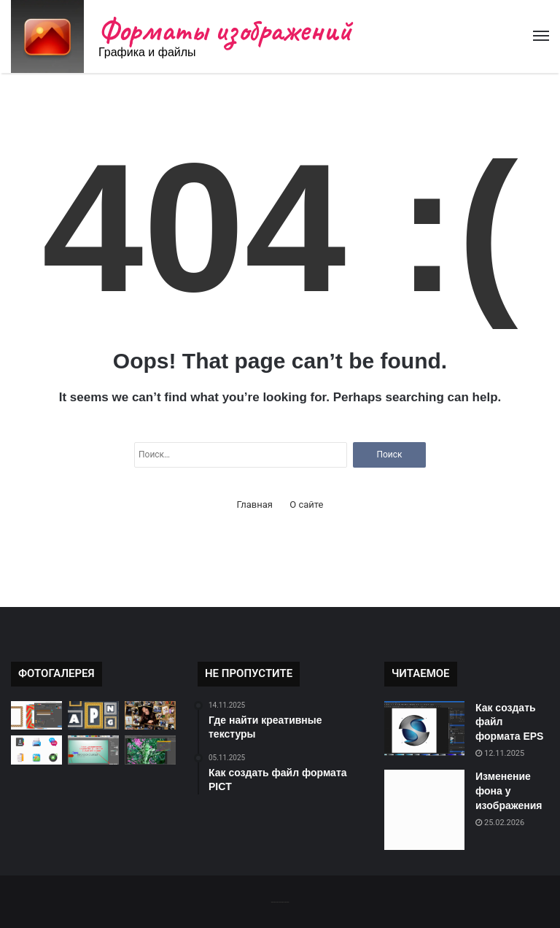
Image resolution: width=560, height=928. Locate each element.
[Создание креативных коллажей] (150, 715)
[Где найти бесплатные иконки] (36, 750)
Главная (255, 504)
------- (280, 901)
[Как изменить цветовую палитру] (150, 750)
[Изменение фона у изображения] (424, 810)
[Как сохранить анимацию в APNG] (93, 715)
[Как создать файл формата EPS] (424, 728)
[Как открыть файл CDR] (36, 715)
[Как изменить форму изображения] (93, 750)
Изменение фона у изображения (509, 790)
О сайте (306, 504)
